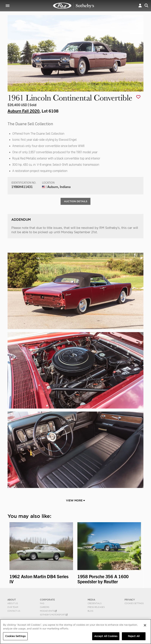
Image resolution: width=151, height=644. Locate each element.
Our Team (13, 607)
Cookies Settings (134, 604)
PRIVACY (130, 600)
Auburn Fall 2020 (24, 111)
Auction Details (76, 201)
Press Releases (96, 607)
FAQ (42, 604)
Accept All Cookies (106, 636)
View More (75, 501)
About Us (13, 604)
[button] (140, 6)
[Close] (145, 625)
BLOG (90, 611)
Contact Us (14, 611)
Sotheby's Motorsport (54, 615)
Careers (45, 607)
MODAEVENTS (48, 611)
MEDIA (91, 600)
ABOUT (12, 600)
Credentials (95, 604)
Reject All (134, 636)
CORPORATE (47, 600)
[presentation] (10, 554)
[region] (75, 632)
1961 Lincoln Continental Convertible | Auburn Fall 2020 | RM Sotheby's (74, 6)
